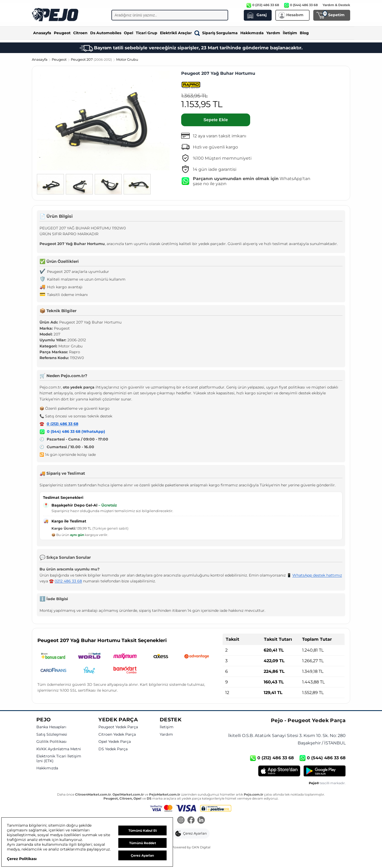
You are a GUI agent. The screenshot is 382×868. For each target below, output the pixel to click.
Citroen (80, 33)
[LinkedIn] (201, 821)
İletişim (290, 33)
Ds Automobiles (106, 33)
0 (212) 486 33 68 (62, 424)
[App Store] (279, 771)
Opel (129, 33)
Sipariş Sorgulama (216, 33)
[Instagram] (181, 821)
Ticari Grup (147, 33)
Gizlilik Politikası (51, 742)
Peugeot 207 (92, 59)
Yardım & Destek (336, 5)
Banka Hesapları (51, 727)
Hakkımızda (252, 33)
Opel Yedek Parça (115, 742)
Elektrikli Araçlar (176, 33)
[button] (191, 834)
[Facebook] (191, 821)
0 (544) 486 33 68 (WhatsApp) (76, 431)
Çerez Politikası (22, 859)
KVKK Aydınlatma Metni (59, 749)
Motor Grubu (127, 59)
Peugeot (62, 33)
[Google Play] (325, 771)
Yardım (273, 33)
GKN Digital (201, 847)
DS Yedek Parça (113, 749)
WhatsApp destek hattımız (317, 575)
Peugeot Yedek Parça (118, 727)
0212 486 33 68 (68, 581)
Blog (304, 33)
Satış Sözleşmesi (52, 734)
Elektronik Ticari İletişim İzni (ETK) (59, 759)
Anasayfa (42, 33)
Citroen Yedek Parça (117, 734)
